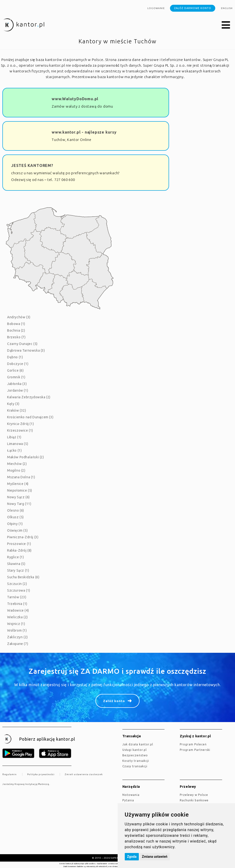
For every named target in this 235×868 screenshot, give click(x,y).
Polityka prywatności (41, 774)
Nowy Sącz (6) (18, 497)
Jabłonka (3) (17, 384)
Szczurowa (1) (19, 590)
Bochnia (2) (16, 330)
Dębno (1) (15, 357)
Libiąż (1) (14, 437)
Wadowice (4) (18, 610)
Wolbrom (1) (17, 630)
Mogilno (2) (16, 470)
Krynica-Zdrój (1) (20, 424)
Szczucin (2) (17, 584)
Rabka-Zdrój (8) (19, 550)
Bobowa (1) (16, 324)
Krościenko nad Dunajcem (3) (30, 417)
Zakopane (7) (18, 644)
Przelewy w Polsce (194, 795)
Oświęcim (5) (17, 530)
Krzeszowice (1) (20, 430)
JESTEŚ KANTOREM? (32, 165)
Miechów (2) (17, 464)
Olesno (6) (16, 510)
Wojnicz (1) (16, 624)
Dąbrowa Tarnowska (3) (26, 350)
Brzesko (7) (16, 337)
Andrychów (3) (19, 317)
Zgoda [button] (132, 857)
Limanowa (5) (18, 444)
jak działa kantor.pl (138, 744)
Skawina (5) (16, 564)
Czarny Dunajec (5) (22, 344)
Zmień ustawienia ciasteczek (84, 774)
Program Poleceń (193, 744)
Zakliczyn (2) (17, 637)
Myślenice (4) (18, 484)
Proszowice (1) (19, 544)
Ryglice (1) (16, 557)
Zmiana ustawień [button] (155, 857)
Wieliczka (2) (17, 617)
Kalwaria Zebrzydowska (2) (29, 397)
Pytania (128, 800)
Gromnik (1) (16, 377)
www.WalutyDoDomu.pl (75, 99)
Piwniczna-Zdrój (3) (23, 537)
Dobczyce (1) (18, 364)
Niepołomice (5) (20, 490)
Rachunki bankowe (194, 800)
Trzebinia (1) (17, 604)
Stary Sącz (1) (18, 570)
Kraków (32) (17, 410)
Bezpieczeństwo (135, 755)
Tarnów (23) (17, 597)
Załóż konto (114, 701)
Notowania (131, 795)
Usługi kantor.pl (135, 750)
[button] (226, 25)
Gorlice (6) (15, 370)
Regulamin (10, 774)
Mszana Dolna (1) (21, 477)
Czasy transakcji (135, 766)
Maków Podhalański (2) (26, 457)
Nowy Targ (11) (19, 504)
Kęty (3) (13, 404)
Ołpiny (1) (15, 524)
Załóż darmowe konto (193, 8)
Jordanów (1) (18, 390)
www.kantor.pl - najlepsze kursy (84, 132)
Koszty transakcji (136, 761)
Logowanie (156, 8)
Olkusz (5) (15, 517)
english (227, 8)
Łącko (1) (14, 450)
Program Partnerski (195, 750)
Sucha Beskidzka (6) (23, 577)
